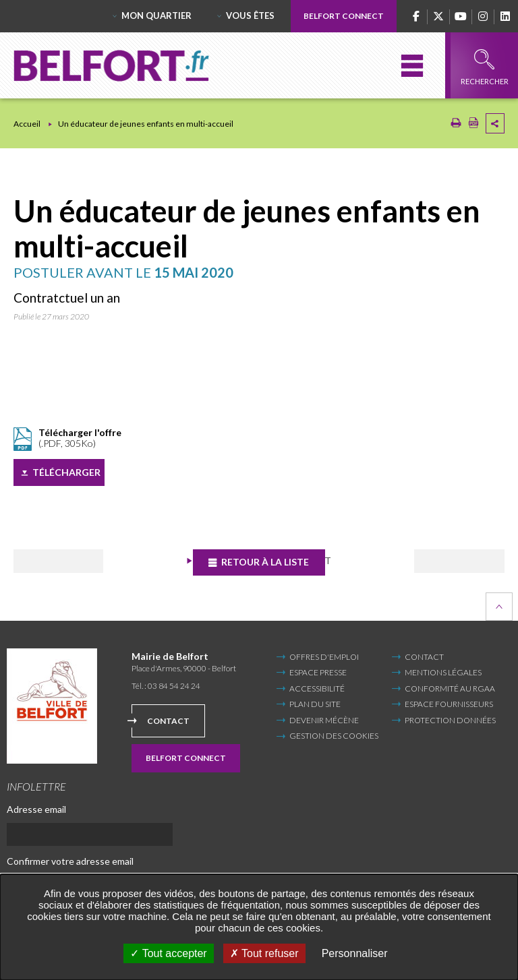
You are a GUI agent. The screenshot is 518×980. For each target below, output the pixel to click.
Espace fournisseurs (449, 704)
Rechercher (485, 67)
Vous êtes (250, 16)
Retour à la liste (267, 562)
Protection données (450, 719)
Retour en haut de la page (499, 607)
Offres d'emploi (324, 657)
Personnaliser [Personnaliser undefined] (355, 953)
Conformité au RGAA (450, 688)
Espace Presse (318, 672)
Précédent (68, 561)
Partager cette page (495, 123)
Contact (168, 720)
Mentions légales (443, 672)
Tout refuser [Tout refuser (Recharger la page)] (264, 953)
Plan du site (315, 704)
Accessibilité (317, 688)
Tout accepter (168, 953)
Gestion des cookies (334, 736)
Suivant (452, 561)
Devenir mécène (324, 719)
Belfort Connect (344, 16)
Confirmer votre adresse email (70, 861)
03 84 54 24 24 (174, 686)
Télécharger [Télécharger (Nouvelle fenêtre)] (66, 472)
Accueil (27, 124)
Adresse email (36, 809)
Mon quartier (156, 16)
